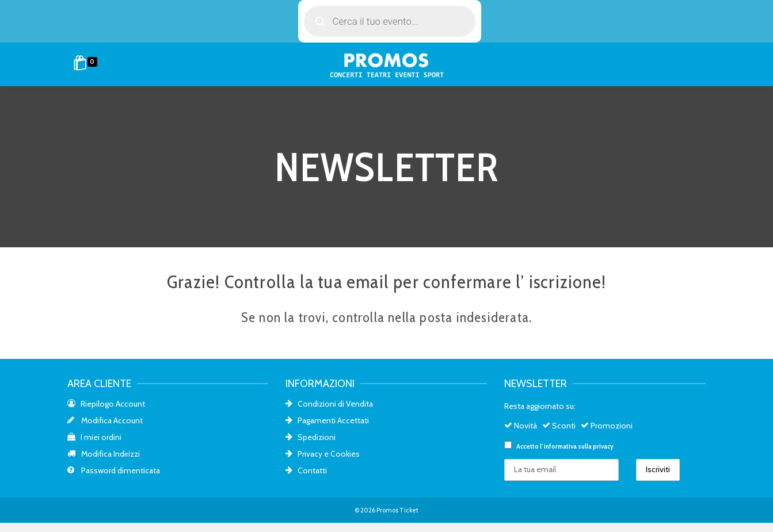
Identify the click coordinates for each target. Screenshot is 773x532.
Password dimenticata (114, 470)
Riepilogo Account (106, 404)
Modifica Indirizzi (104, 454)
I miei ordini (94, 437)
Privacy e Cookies (323, 454)
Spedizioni (311, 437)
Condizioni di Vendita (329, 404)
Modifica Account (105, 420)
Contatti (306, 470)
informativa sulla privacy (579, 446)
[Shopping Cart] (87, 64)
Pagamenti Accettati (327, 420)
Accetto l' (559, 446)
